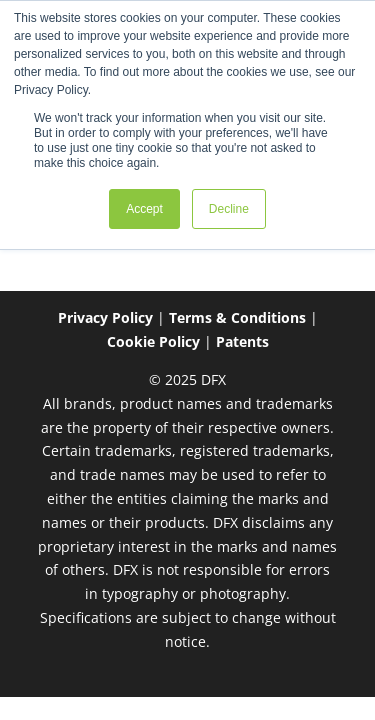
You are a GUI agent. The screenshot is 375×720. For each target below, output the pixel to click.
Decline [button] (229, 209)
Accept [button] (144, 209)
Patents (242, 341)
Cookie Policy (153, 341)
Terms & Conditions (237, 317)
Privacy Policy (105, 317)
